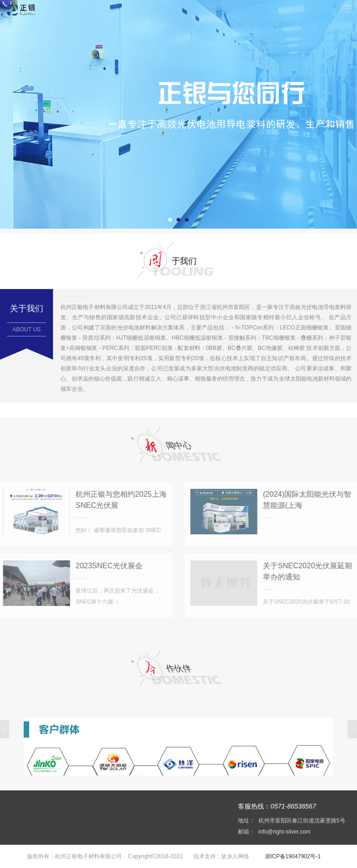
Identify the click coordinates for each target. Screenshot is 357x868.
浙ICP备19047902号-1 (292, 856)
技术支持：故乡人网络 (221, 856)
